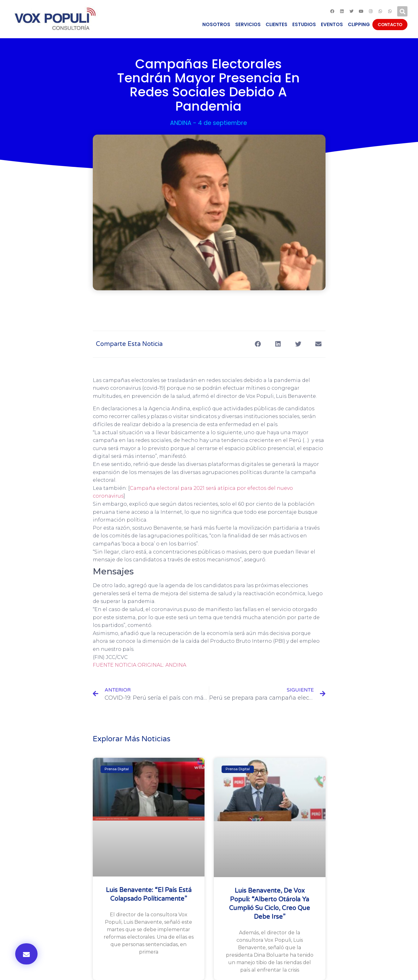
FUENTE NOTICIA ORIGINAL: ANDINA (139, 665)
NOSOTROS (216, 24)
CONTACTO (390, 25)
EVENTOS (332, 24)
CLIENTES (276, 24)
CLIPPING (359, 24)
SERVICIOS (248, 24)
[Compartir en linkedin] (278, 344)
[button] (26, 954)
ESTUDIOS (304, 24)
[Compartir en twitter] (298, 344)
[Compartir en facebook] (258, 344)
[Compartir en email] (319, 344)
